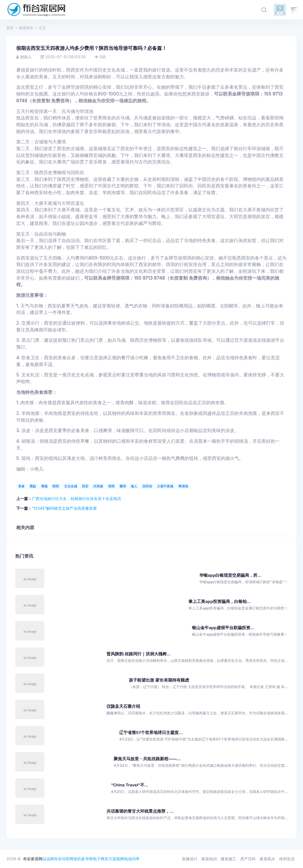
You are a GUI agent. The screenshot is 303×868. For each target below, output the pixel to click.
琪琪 (111, 486)
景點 (33, 486)
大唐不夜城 (165, 486)
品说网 (48, 859)
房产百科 (248, 859)
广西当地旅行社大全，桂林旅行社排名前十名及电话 (76, 499)
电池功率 (132, 859)
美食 (21, 486)
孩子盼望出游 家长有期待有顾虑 (159, 680)
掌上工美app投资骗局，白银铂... (219, 601)
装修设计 (190, 859)
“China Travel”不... (129, 785)
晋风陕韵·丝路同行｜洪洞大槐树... (139, 654)
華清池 (183, 486)
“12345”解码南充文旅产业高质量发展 (64, 508)
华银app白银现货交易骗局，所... (230, 575)
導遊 (44, 486)
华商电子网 (95, 859)
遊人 (134, 486)
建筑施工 (229, 859)
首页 (10, 28)
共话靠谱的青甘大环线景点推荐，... (140, 811)
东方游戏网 (114, 859)
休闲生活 (287, 859)
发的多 (79, 859)
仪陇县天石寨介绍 (123, 706)
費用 (123, 486)
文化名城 (71, 486)
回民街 (147, 486)
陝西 (56, 486)
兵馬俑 (98, 486)
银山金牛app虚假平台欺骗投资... (223, 628)
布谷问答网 (64, 859)
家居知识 (209, 859)
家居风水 (26, 28)
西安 (85, 486)
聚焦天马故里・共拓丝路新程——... (147, 759)
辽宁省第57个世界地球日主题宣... (151, 733)
